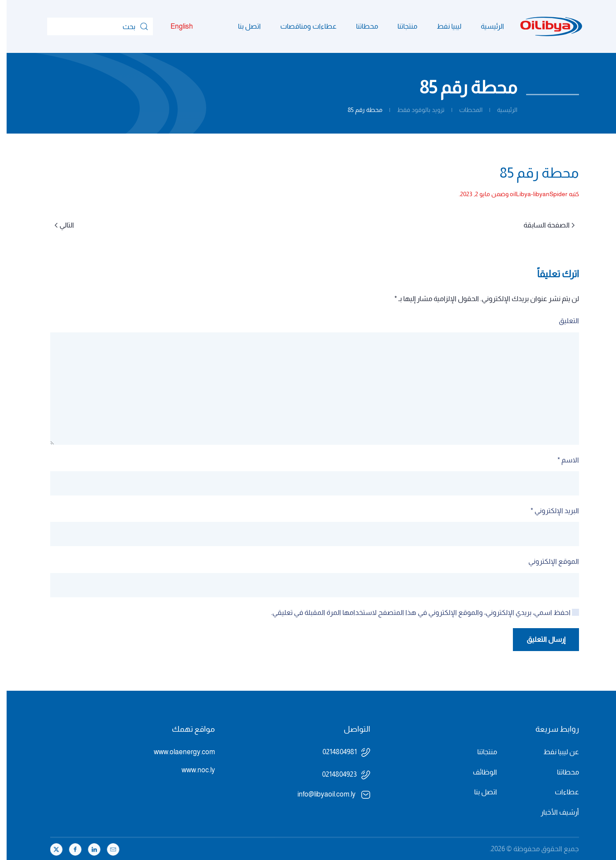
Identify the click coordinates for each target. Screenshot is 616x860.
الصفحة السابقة (542, 225)
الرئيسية (486, 26)
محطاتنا (360, 26)
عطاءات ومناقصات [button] (302, 26)
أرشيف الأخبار (553, 812)
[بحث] (93, 26)
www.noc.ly (192, 770)
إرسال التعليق (539, 639)
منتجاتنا (401, 26)
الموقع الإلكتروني (547, 561)
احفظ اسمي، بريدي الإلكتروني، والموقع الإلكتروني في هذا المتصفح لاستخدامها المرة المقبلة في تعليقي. (418, 612)
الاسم (562, 460)
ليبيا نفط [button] (442, 26)
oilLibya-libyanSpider (532, 194)
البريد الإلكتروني (548, 511)
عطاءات (560, 792)
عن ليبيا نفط (555, 752)
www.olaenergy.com (178, 752)
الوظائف (478, 772)
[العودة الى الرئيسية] (545, 26)
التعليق (562, 321)
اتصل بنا (243, 26)
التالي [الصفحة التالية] (58, 225)
